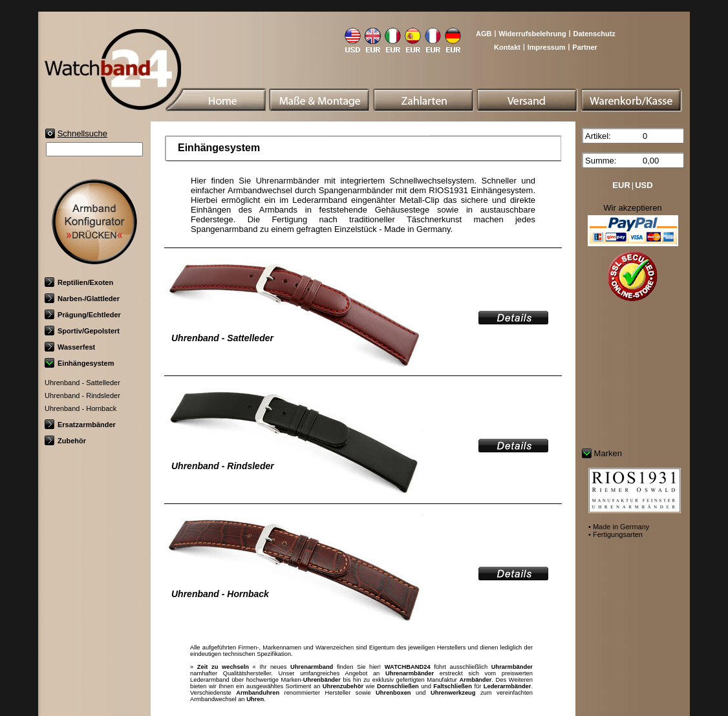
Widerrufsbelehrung (532, 34)
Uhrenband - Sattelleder (82, 383)
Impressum (547, 47)
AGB (484, 34)
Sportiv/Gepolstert (82, 331)
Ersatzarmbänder (80, 425)
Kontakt (507, 47)
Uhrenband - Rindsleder (82, 395)
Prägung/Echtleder (83, 315)
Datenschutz (594, 34)
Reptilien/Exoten (79, 282)
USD (644, 185)
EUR (621, 185)
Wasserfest (70, 347)
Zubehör (65, 441)
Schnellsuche (82, 133)
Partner (585, 47)
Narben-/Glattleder (82, 299)
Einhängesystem (79, 363)
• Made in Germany (619, 527)
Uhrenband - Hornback (80, 408)
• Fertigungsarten (616, 534)
